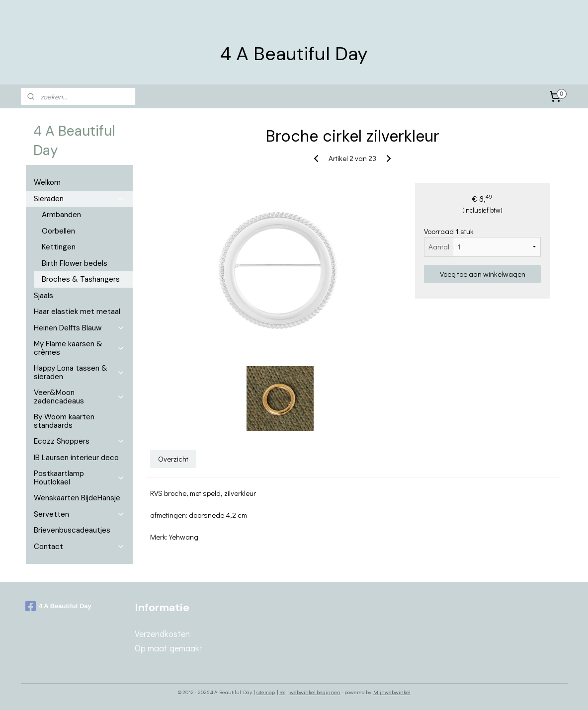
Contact (79, 547)
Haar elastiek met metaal (77, 312)
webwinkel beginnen (315, 692)
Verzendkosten (162, 633)
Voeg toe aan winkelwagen (483, 274)
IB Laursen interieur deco (76, 458)
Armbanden (61, 215)
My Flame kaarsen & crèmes (79, 348)
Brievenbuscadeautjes (72, 530)
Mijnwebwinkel (392, 692)
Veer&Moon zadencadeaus (79, 397)
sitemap (266, 692)
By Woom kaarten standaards (64, 421)
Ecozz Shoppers (79, 441)
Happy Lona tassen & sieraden (79, 372)
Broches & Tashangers (81, 279)
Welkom (47, 182)
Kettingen (59, 247)
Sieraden (79, 199)
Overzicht (174, 458)
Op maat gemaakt (169, 648)
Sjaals (43, 296)
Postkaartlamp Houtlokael (79, 478)
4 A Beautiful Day (58, 606)
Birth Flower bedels (75, 263)
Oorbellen (58, 231)
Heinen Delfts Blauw (79, 328)
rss (282, 692)
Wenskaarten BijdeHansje (77, 498)
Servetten (79, 514)
